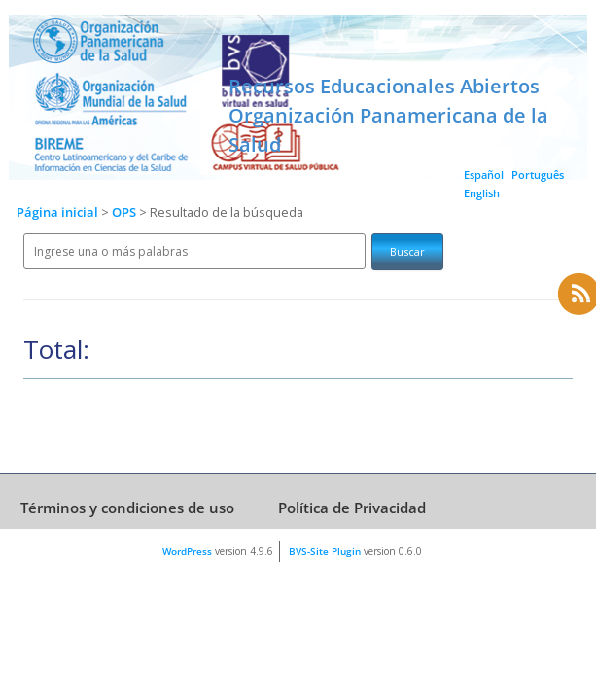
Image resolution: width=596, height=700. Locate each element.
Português (538, 175)
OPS (125, 212)
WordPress (187, 551)
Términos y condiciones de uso (127, 507)
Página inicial (57, 212)
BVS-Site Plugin (325, 551)
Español (484, 175)
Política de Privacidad (352, 507)
